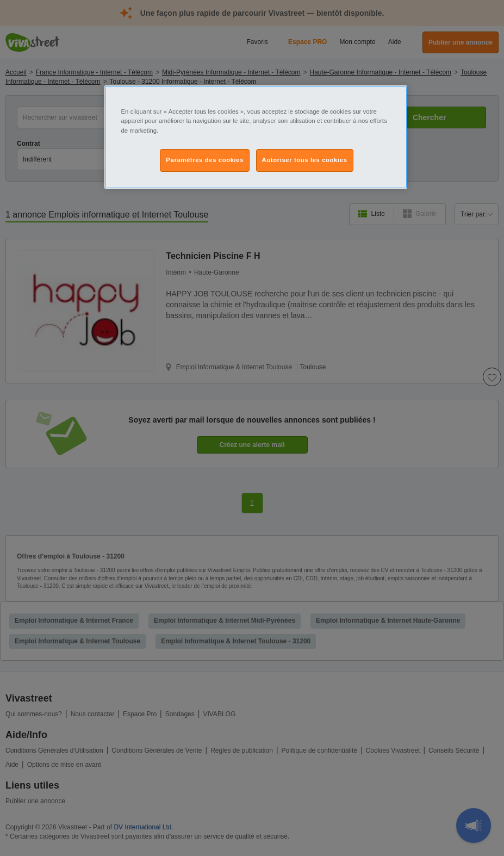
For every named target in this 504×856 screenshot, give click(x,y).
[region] (256, 137)
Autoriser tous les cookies (305, 160)
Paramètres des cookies (205, 160)
